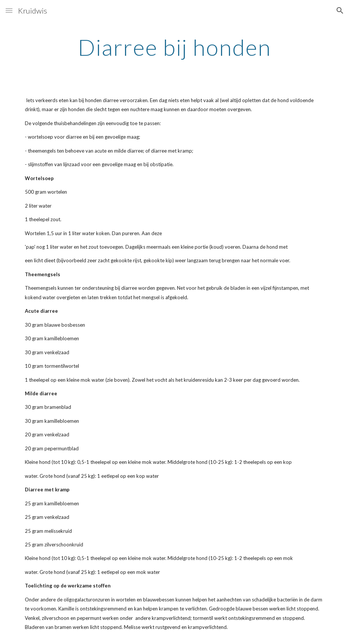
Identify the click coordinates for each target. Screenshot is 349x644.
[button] (9, 10)
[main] (174, 47)
